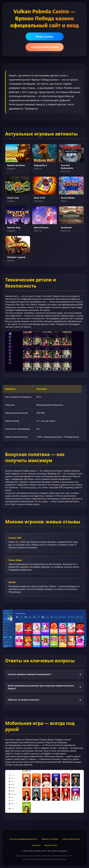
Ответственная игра (71, 839)
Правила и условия (50, 839)
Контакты (36, 845)
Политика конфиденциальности (23, 839)
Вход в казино (44, 36)
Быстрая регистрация (44, 47)
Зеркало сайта (51, 845)
